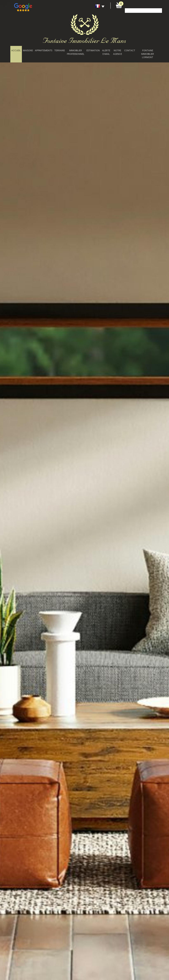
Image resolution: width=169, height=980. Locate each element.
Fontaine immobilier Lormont (148, 54)
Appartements (44, 51)
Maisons (28, 51)
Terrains (60, 51)
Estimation (93, 51)
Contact (130, 51)
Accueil (16, 51)
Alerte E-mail (106, 52)
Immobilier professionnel (76, 52)
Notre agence (118, 52)
